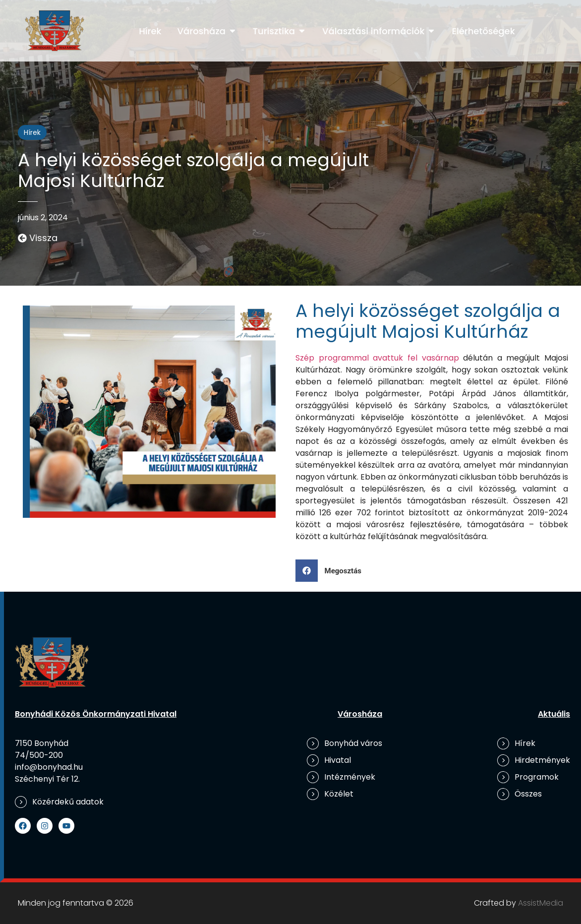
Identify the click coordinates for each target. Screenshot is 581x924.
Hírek (32, 132)
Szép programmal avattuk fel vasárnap (377, 358)
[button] (332, 571)
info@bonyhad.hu (49, 767)
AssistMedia (541, 903)
